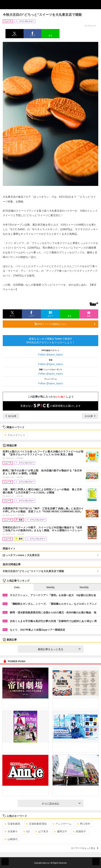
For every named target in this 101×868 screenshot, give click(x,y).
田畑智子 (79, 831)
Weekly (51, 587)
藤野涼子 (61, 831)
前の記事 (11, 416)
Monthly (84, 587)
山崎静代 (11, 839)
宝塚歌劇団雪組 (36, 824)
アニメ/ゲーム (62, 824)
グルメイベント (15, 435)
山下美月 (42, 831)
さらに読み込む (61, 804)
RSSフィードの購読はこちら (65, 324)
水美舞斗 (11, 831)
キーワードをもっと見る (85, 848)
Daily (17, 587)
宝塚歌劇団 (12, 824)
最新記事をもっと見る (59, 649)
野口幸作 (84, 824)
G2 (26, 831)
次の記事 (90, 416)
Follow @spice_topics (51, 355)
